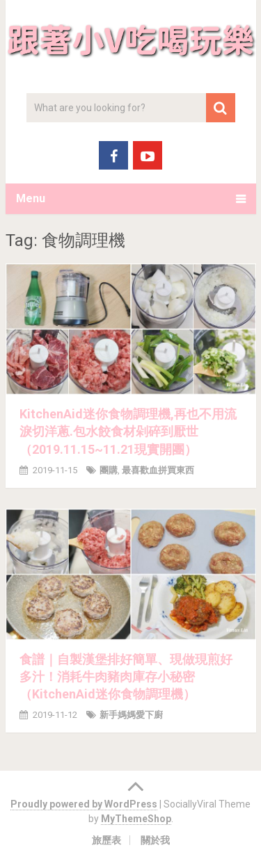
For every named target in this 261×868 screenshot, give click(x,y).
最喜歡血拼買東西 (158, 470)
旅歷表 (106, 840)
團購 (109, 470)
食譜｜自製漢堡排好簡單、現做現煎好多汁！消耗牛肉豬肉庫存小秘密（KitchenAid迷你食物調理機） (126, 677)
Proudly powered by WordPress (84, 804)
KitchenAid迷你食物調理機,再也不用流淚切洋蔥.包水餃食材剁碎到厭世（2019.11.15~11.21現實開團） (128, 431)
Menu (31, 198)
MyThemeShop (136, 819)
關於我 (155, 840)
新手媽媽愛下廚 (131, 715)
